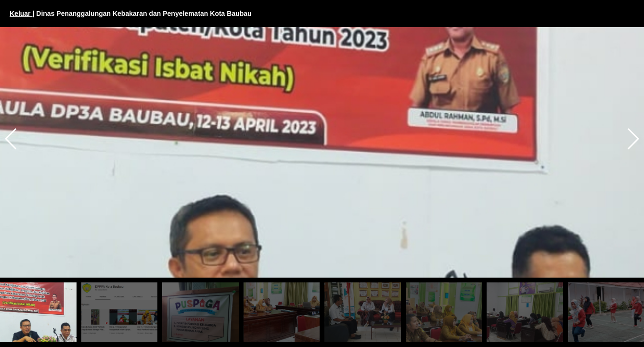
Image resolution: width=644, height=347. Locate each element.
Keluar (21, 13)
